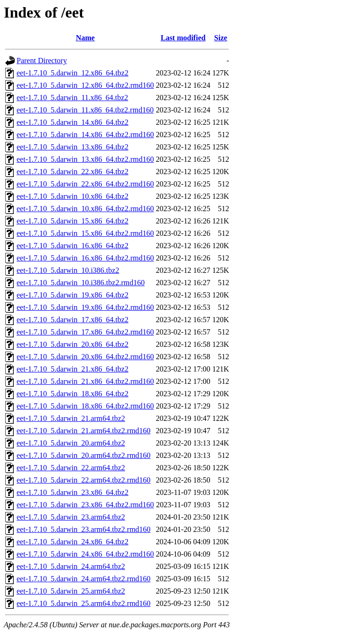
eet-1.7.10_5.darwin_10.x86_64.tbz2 (73, 196)
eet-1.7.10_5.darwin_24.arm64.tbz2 (71, 566)
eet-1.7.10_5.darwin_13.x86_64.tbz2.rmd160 (85, 159)
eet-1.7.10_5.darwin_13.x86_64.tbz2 (73, 147)
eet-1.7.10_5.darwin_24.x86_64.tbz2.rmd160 (85, 554)
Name (85, 38)
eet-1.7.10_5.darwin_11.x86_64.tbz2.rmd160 (85, 110)
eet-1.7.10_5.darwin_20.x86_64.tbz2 (73, 344)
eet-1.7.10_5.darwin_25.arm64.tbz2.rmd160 (84, 603)
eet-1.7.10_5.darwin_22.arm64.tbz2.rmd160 (84, 480)
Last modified (183, 38)
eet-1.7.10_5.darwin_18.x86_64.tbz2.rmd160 (85, 406)
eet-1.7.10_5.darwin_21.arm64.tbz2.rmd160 (84, 431)
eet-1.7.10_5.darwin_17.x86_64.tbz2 (73, 320)
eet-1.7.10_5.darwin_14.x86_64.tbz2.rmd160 (85, 135)
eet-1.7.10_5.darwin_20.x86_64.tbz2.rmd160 (85, 357)
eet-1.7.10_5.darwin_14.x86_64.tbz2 (73, 122)
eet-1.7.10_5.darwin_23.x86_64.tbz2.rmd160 (85, 505)
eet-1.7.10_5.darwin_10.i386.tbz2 (68, 270)
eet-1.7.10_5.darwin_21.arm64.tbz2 (71, 418)
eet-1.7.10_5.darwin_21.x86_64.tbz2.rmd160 (85, 381)
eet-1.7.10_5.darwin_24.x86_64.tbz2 (73, 542)
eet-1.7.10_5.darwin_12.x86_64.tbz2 (73, 73)
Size (221, 38)
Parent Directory (42, 61)
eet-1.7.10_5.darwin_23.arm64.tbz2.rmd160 (84, 529)
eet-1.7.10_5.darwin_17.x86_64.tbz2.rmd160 (85, 332)
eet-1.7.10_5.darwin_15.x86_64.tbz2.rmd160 (85, 233)
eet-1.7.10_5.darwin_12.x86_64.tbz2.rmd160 (85, 85)
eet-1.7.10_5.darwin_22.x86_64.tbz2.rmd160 (85, 184)
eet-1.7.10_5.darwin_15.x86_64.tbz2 (73, 221)
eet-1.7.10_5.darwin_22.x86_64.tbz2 (73, 172)
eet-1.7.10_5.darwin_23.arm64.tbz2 (71, 517)
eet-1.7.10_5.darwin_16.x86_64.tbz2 (73, 246)
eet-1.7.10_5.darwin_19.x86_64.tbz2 (73, 295)
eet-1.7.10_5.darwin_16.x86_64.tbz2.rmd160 (85, 258)
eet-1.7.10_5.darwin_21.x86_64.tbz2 (73, 369)
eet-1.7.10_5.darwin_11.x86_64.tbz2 (72, 98)
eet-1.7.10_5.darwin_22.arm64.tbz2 (71, 468)
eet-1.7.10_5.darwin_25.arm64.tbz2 (71, 591)
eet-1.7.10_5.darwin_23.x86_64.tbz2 (73, 492)
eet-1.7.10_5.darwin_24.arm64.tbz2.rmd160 (84, 579)
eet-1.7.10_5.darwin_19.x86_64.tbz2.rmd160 (85, 307)
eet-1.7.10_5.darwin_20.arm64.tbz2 (71, 443)
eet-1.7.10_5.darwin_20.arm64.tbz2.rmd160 (84, 455)
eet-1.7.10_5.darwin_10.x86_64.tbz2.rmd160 (85, 209)
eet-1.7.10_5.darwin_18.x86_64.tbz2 (73, 394)
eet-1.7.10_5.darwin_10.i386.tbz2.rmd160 (81, 283)
